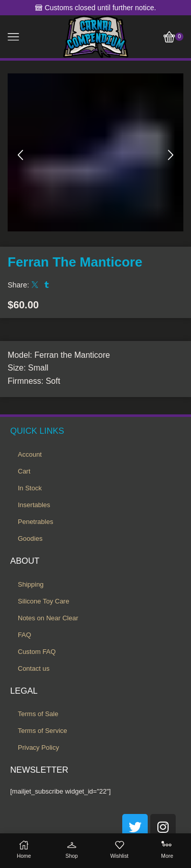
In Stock (30, 488)
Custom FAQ (37, 652)
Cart (24, 471)
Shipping (31, 584)
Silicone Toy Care (44, 601)
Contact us (34, 668)
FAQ (24, 635)
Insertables (34, 505)
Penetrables (35, 522)
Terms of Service (43, 731)
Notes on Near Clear (48, 618)
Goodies (30, 538)
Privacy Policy (38, 747)
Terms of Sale (38, 714)
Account (30, 454)
